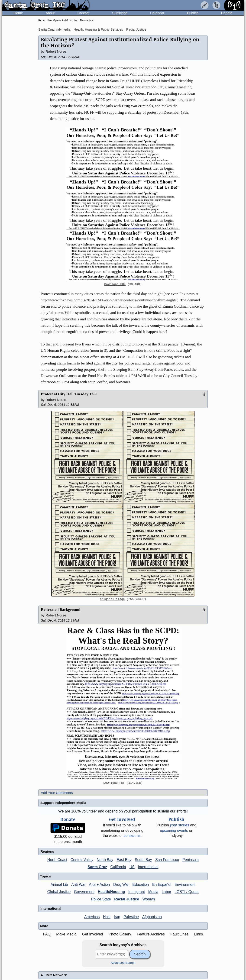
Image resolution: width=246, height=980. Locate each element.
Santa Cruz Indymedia (54, 29)
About (50, 13)
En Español (162, 885)
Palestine (131, 917)
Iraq (117, 917)
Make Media (66, 934)
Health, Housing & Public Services (98, 29)
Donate (227, 13)
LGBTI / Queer (187, 892)
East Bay (124, 860)
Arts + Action (99, 885)
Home (18, 13)
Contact (83, 13)
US (132, 867)
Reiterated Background (61, 610)
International (148, 867)
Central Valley (82, 860)
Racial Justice (136, 29)
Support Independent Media (63, 803)
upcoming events (174, 830)
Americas (92, 917)
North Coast (57, 860)
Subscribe (120, 13)
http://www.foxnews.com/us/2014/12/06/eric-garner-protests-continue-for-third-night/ (108, 300)
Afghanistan (152, 917)
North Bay (105, 860)
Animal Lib (59, 885)
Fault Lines (179, 934)
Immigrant (137, 892)
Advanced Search (123, 963)
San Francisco (167, 860)
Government (84, 892)
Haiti (107, 917)
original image (112, 599)
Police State (101, 899)
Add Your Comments (57, 793)
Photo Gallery (120, 934)
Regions (47, 851)
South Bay (143, 860)
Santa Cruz (97, 867)
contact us (132, 836)
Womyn (149, 899)
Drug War (121, 885)
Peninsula (191, 860)
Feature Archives (151, 934)
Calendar (157, 13)
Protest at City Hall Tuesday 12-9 (69, 394)
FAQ (47, 934)
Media (153, 892)
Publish (193, 13)
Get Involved (93, 934)
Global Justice (59, 892)
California (118, 867)
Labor (167, 892)
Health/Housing (111, 892)
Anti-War (78, 885)
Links (199, 934)
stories (180, 825)
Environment (185, 885)
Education (141, 885)
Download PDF (115, 284)
